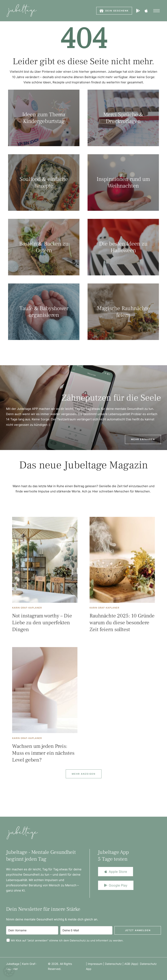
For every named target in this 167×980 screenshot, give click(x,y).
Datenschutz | (115, 964)
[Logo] (22, 11)
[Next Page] (84, 774)
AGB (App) (132, 964)
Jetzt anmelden (138, 930)
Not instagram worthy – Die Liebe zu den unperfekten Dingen (42, 623)
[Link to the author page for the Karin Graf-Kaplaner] (27, 608)
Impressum (95, 964)
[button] (114, 11)
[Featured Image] (45, 560)
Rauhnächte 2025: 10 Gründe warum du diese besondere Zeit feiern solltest (122, 623)
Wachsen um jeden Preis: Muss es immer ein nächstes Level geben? (43, 753)
